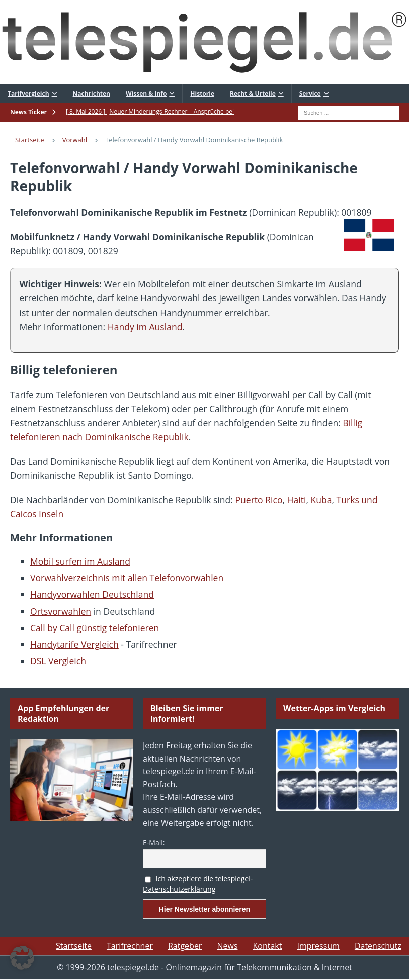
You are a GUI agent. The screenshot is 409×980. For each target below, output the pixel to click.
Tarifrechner (130, 946)
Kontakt (267, 946)
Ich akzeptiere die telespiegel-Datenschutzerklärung (198, 884)
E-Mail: (154, 842)
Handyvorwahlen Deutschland (92, 594)
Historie (202, 93)
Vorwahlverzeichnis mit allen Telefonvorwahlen (127, 578)
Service (310, 93)
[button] (22, 958)
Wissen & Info (146, 93)
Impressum (318, 946)
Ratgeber (185, 946)
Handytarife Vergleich (74, 644)
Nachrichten (92, 93)
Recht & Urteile (253, 93)
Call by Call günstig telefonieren (95, 628)
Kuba (321, 500)
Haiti (297, 500)
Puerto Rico (259, 500)
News (227, 946)
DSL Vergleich (58, 661)
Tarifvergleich (28, 93)
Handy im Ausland (145, 327)
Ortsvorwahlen (61, 611)
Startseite (74, 946)
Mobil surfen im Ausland (80, 561)
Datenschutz (378, 946)
